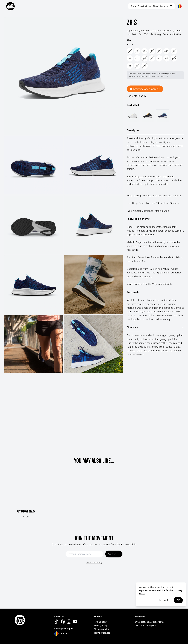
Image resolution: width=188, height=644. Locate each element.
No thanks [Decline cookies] (164, 600)
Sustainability (144, 6)
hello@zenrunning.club (145, 625)
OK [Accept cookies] (178, 600)
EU (128, 45)
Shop (133, 6)
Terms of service (102, 633)
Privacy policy (101, 625)
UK (132, 45)
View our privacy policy (94, 563)
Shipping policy (101, 629)
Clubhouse (160, 6)
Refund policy (101, 622)
